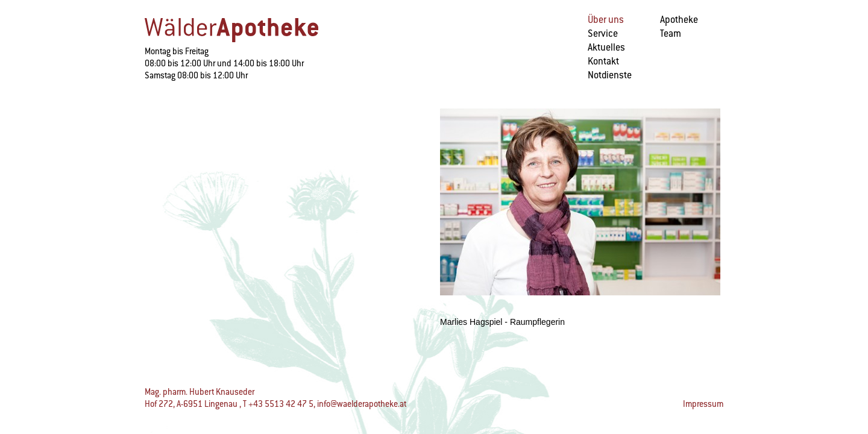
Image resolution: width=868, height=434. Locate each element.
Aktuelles (606, 47)
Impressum (703, 404)
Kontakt (603, 61)
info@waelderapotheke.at (362, 404)
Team (671, 33)
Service (603, 33)
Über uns (606, 20)
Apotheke (679, 20)
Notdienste (610, 75)
